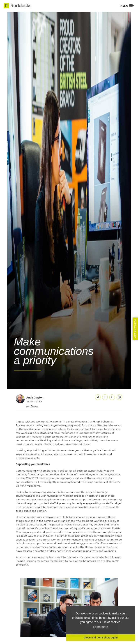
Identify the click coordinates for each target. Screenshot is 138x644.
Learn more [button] (101, 627)
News (34, 406)
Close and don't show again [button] (101, 638)
